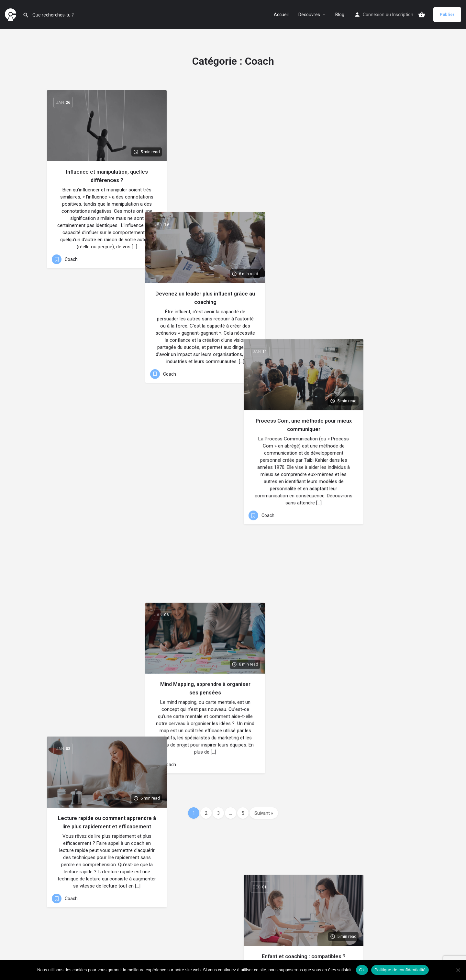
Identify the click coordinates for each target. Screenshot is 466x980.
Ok (362, 970)
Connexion (374, 15)
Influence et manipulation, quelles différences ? (107, 176)
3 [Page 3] (218, 813)
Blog (340, 15)
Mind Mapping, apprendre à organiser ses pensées (233, 353)
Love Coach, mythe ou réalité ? (233, 526)
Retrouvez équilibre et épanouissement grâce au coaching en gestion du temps (107, 538)
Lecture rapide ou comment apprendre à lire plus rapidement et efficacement (107, 360)
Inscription (403, 15)
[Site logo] (11, 14)
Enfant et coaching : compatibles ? (359, 363)
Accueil (281, 15)
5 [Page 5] (243, 813)
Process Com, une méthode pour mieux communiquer (359, 176)
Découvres (309, 15)
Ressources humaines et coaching (359, 532)
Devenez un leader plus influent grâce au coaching (233, 176)
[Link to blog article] (107, 126)
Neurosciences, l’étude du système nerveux (233, 699)
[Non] (458, 970)
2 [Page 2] (206, 813)
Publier (447, 14)
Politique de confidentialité (400, 970)
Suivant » (264, 813)
